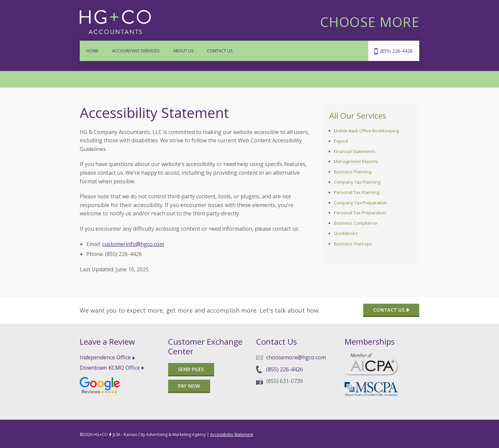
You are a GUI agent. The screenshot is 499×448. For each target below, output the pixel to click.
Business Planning (353, 172)
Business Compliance (356, 223)
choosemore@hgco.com (296, 357)
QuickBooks (346, 233)
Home (93, 51)
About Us (183, 51)
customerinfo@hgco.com (133, 244)
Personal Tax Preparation (360, 213)
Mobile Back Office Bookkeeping (366, 131)
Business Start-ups (353, 244)
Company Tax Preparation (360, 203)
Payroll (341, 141)
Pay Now (189, 386)
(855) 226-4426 (396, 51)
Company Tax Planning (357, 182)
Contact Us (220, 51)
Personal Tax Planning (357, 192)
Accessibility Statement (232, 434)
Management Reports (356, 161)
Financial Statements (355, 151)
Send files (191, 369)
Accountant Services (136, 51)
